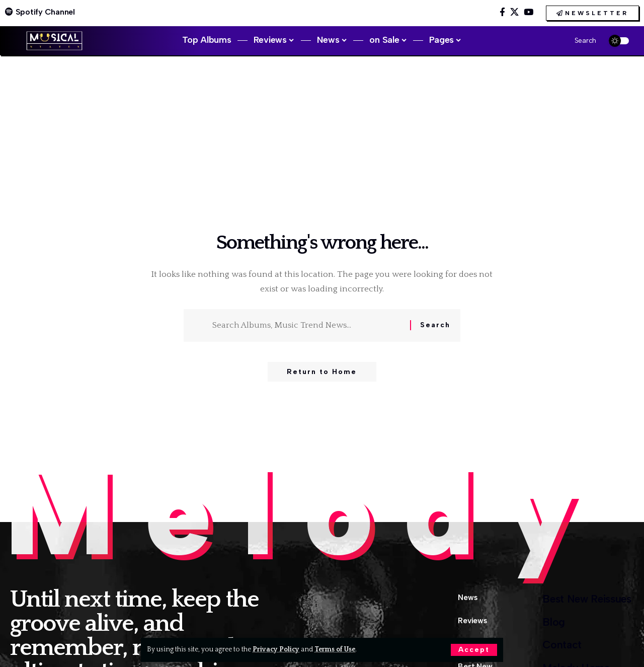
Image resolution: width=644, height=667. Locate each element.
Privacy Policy (276, 649)
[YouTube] (529, 12)
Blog (547, 623)
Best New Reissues (583, 599)
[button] (474, 650)
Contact (556, 647)
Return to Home (322, 372)
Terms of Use (335, 649)
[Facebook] (502, 12)
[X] (514, 12)
